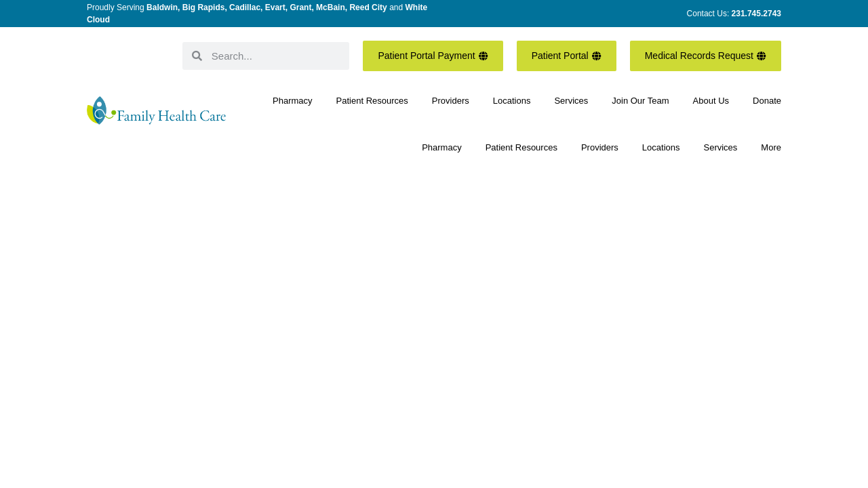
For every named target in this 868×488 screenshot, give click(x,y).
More (771, 147)
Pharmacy (293, 101)
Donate (767, 101)
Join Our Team (640, 101)
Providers (451, 101)
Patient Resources (372, 101)
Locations (512, 101)
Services (571, 101)
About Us (711, 101)
